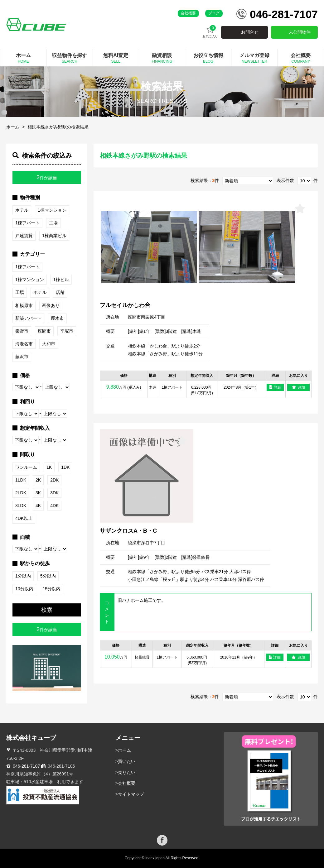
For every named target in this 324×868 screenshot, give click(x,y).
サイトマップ (131, 794)
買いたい (127, 761)
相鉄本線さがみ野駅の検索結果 (58, 127)
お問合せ (250, 32)
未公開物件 (300, 32)
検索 (47, 610)
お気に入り (210, 32)
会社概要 (188, 13)
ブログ (214, 13)
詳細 (275, 387)
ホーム (13, 127)
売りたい (127, 772)
